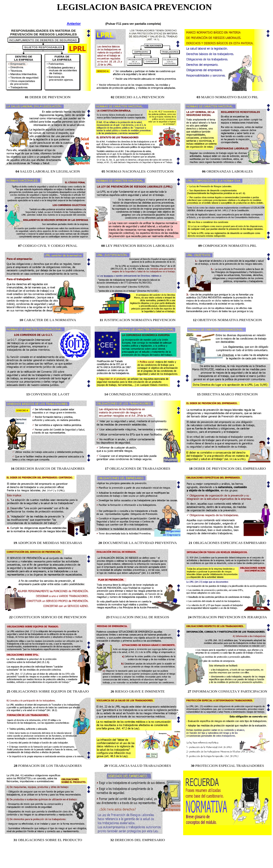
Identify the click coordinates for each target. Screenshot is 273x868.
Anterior (74, 24)
